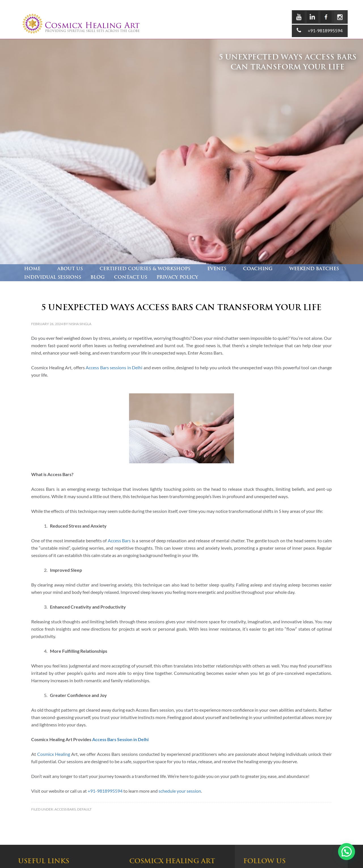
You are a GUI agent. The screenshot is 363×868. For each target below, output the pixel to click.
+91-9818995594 (325, 30)
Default (84, 809)
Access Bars (65, 809)
